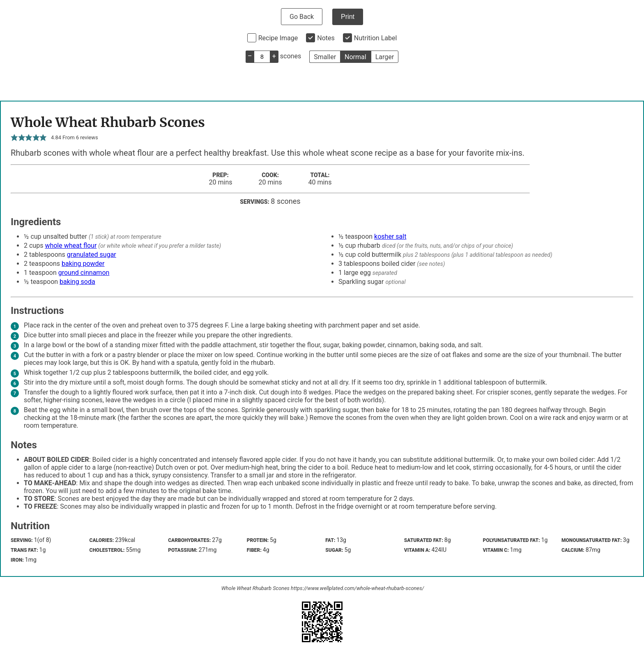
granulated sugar (92, 255)
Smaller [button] (325, 57)
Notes (326, 38)
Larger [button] (385, 57)
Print (348, 17)
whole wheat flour (71, 246)
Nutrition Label (376, 38)
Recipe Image (278, 38)
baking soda (77, 282)
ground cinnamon (84, 273)
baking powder (83, 264)
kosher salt (390, 236)
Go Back (302, 17)
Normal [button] (355, 57)
